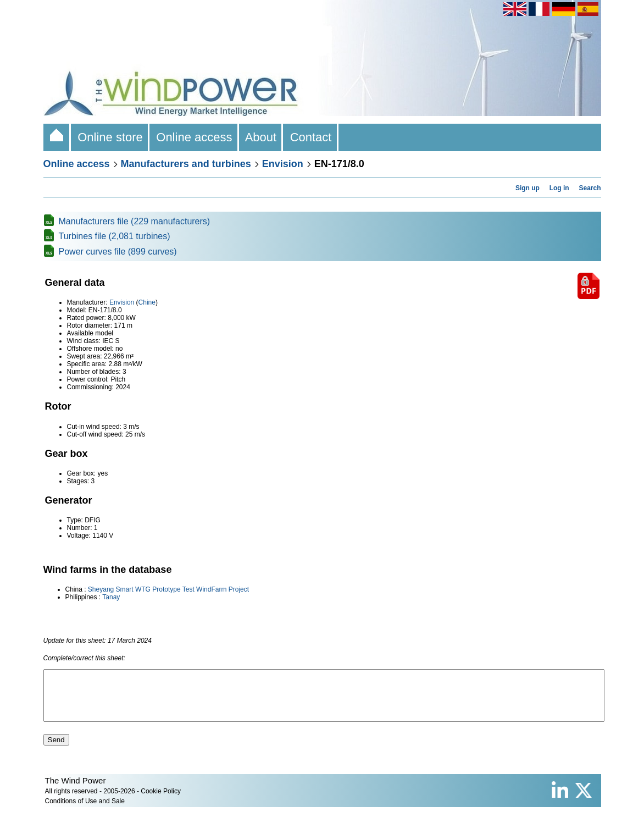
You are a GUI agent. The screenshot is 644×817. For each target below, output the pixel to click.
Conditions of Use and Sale (85, 811)
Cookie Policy (161, 801)
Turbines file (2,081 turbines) (115, 236)
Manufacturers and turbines (186, 164)
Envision (283, 164)
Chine (147, 302)
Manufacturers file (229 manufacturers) (135, 221)
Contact (310, 137)
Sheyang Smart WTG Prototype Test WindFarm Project (168, 589)
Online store (110, 137)
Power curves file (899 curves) (118, 252)
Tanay (111, 597)
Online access (194, 137)
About (261, 137)
